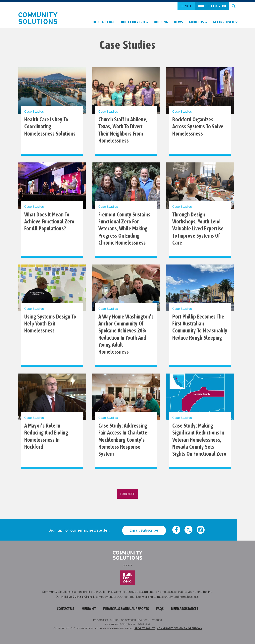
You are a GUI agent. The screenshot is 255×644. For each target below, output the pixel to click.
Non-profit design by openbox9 (179, 628)
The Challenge (103, 22)
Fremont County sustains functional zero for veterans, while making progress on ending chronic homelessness (124, 229)
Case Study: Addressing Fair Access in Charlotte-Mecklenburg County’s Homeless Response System (124, 440)
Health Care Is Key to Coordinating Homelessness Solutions (50, 127)
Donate (186, 6)
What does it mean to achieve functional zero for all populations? (49, 222)
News (178, 22)
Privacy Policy (145, 628)
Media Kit (89, 609)
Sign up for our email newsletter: (79, 530)
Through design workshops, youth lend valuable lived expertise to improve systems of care (198, 229)
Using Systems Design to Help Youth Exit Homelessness (50, 324)
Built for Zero (82, 597)
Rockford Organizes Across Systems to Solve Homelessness (198, 127)
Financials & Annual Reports (126, 609)
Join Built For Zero (212, 6)
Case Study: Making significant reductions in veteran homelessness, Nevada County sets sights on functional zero (199, 440)
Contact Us (65, 609)
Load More (127, 494)
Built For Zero (133, 22)
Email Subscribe (144, 530)
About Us (196, 22)
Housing (161, 22)
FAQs (160, 609)
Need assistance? (185, 609)
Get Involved (223, 22)
